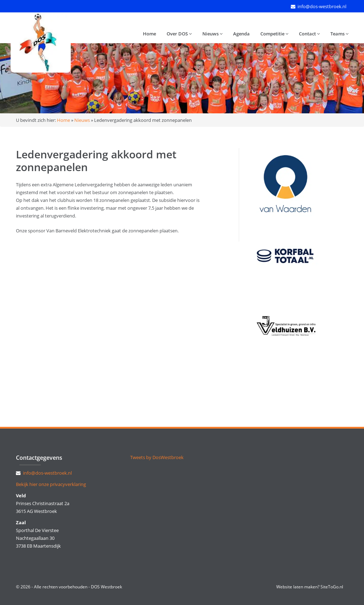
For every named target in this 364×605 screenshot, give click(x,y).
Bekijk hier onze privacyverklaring (51, 484)
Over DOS (179, 34)
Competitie (274, 34)
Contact (309, 34)
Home (149, 34)
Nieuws (212, 34)
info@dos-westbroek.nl (322, 6)
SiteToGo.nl (332, 587)
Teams (339, 34)
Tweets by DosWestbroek (157, 457)
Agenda (241, 34)
